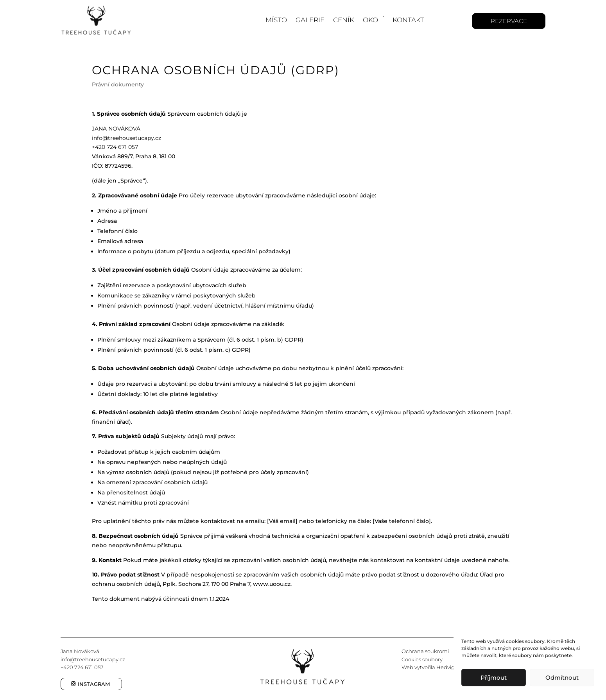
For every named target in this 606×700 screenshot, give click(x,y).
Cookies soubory (422, 659)
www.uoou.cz (272, 584)
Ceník (344, 20)
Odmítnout (562, 678)
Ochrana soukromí (425, 651)
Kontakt (408, 20)
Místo (276, 20)
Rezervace (509, 21)
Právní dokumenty (118, 84)
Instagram (94, 684)
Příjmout (494, 678)
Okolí (373, 20)
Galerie (310, 20)
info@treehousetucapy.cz (93, 659)
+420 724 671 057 (82, 667)
